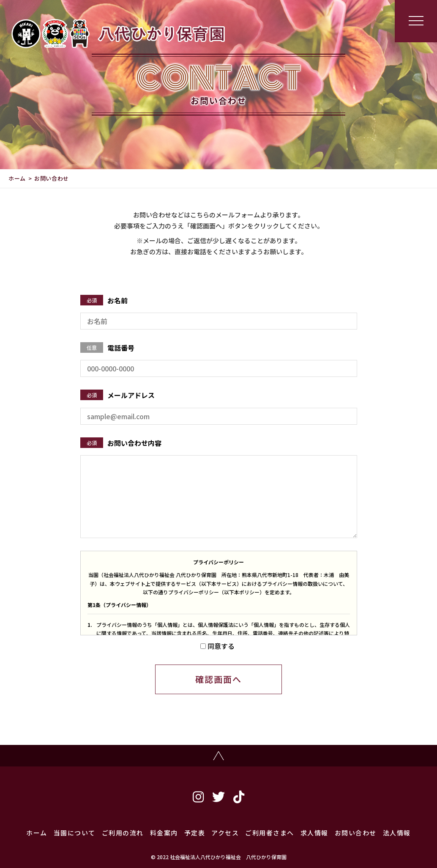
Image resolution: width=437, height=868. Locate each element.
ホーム (17, 178)
